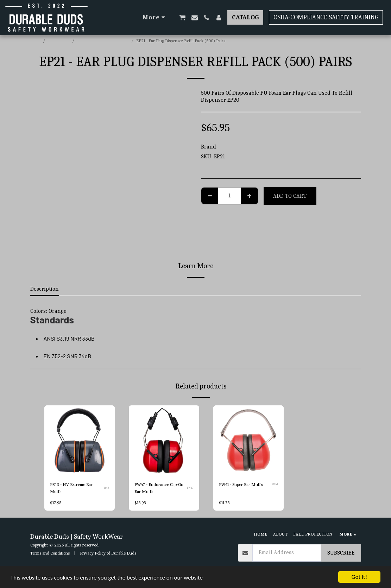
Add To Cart (290, 196)
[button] (182, 18)
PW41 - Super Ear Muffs (241, 485)
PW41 (275, 484)
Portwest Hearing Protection (103, 41)
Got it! (359, 577)
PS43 (106, 488)
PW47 (190, 488)
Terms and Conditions (50, 553)
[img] (248, 441)
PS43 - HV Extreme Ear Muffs (71, 488)
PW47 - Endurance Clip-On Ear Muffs (159, 488)
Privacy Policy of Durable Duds (108, 553)
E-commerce (59, 41)
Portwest (230, 147)
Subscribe (341, 553)
